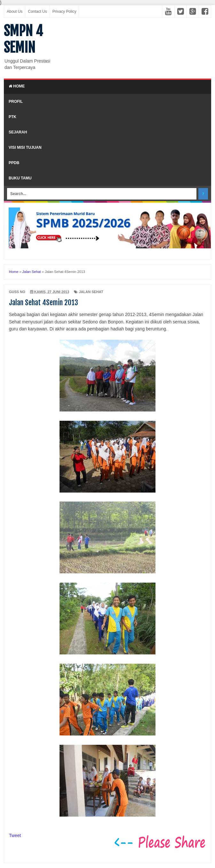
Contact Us (37, 11)
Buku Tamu (20, 178)
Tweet (15, 835)
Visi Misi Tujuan (25, 147)
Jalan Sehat (91, 292)
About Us (15, 11)
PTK (12, 117)
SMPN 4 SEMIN (23, 39)
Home (17, 86)
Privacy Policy (64, 11)
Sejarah (18, 132)
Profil (16, 102)
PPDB (14, 163)
